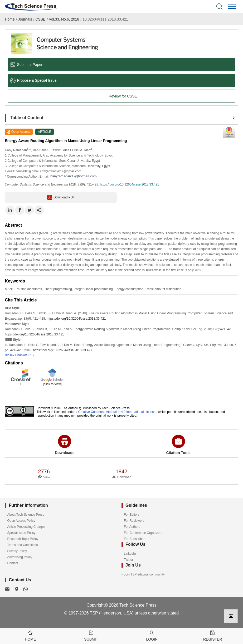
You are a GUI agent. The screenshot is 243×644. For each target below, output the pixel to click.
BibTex (9, 355)
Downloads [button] (65, 445)
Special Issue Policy (21, 533)
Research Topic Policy (23, 539)
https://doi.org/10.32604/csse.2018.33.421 (129, 184)
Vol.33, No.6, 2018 (64, 19)
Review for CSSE (123, 96)
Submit (91, 635)
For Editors (132, 515)
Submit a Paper (26, 65)
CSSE (40, 19)
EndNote (21, 355)
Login (152, 635)
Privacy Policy (17, 551)
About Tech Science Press (26, 515)
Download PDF (61, 198)
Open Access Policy (21, 521)
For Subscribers (135, 539)
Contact (13, 563)
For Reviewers (134, 521)
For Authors (132, 527)
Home (10, 19)
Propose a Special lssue (33, 80)
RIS (31, 355)
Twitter (128, 560)
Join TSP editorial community (144, 574)
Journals (25, 19)
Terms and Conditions (22, 545)
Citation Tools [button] (178, 445)
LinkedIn (130, 554)
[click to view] (52, 384)
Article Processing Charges (26, 527)
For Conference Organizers (143, 533)
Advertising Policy (20, 557)
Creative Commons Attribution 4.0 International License (117, 412)
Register (213, 635)
